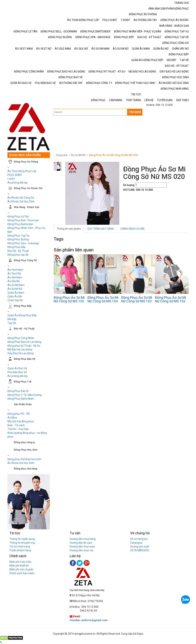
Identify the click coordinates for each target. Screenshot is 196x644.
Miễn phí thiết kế (19, 566)
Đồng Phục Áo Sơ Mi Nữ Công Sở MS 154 (103, 299)
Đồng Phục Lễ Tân (18, 217)
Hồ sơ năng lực (139, 539)
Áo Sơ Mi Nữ (15, 289)
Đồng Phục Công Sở (25, 260)
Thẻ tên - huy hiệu (18, 429)
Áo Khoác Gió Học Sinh (21, 201)
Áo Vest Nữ (14, 274)
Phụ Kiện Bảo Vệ (17, 372)
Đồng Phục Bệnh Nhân (21, 399)
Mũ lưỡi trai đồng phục (21, 421)
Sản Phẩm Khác (23, 404)
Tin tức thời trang (20, 547)
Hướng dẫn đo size (81, 543)
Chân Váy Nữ (15, 300)
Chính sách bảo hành (22, 573)
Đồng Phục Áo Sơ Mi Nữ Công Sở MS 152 (170, 299)
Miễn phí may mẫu (20, 562)
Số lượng (129, 185)
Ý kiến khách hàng (20, 550)
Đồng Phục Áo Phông (26, 162)
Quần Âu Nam (16, 293)
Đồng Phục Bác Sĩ (18, 391)
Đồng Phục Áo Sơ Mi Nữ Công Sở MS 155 (69, 299)
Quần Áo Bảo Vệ (17, 368)
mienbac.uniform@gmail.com (89, 620)
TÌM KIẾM (135, 112)
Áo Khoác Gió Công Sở (21, 198)
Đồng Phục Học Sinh (26, 450)
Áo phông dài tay (18, 376)
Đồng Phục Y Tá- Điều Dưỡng (25, 395)
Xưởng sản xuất (140, 547)
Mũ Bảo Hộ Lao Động (20, 349)
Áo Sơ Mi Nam (16, 285)
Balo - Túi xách (16, 425)
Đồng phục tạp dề (18, 255)
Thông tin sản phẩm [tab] (69, 229)
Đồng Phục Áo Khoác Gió (28, 188)
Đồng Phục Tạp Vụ (19, 236)
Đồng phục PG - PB (19, 414)
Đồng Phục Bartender (20, 224)
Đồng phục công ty (24, 442)
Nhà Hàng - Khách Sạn (27, 207)
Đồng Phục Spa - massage (23, 243)
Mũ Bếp (12, 319)
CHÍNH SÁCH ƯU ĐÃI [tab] (132, 229)
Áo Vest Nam (15, 270)
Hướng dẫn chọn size (82, 547)
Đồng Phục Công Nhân (21, 338)
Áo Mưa (12, 418)
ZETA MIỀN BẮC (140, 550)
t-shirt (11, 179)
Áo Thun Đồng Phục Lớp (22, 171)
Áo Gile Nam (15, 277)
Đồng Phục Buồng (18, 239)
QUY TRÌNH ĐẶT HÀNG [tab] (101, 229)
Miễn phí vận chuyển (21, 569)
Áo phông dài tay (18, 183)
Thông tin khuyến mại (22, 543)
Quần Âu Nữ (15, 296)
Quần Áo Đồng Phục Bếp (22, 315)
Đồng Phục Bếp (17, 247)
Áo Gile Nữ (14, 281)
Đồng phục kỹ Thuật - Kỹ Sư (24, 346)
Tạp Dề (12, 323)
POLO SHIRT (15, 175)
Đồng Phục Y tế (23, 382)
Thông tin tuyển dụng (22, 539)
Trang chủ (62, 155)
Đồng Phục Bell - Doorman (23, 220)
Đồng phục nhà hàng (26, 469)
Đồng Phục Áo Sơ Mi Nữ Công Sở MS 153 (137, 299)
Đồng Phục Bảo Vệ (25, 359)
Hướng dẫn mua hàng (83, 539)
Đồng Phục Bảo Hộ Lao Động (24, 342)
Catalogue (136, 543)
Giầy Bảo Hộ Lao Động (21, 353)
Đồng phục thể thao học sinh (24, 459)
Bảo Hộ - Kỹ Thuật (18, 251)
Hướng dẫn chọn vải (81, 550)
